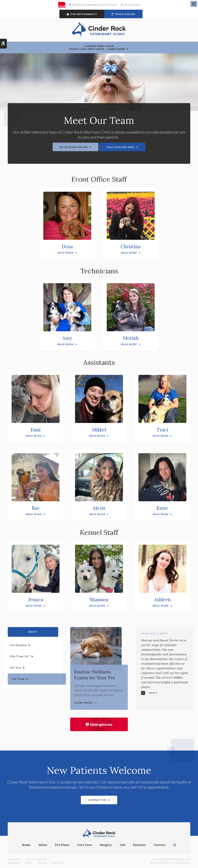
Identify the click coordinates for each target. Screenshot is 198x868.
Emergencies (99, 724)
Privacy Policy (15, 859)
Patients (139, 845)
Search (29, 863)
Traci (162, 430)
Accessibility (14, 863)
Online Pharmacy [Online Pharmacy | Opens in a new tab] (82, 14)
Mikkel (99, 430)
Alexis (99, 508)
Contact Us (97, 800)
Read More (66, 253)
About (43, 845)
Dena (67, 247)
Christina (131, 247)
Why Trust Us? (20, 656)
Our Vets (15, 668)
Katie (162, 508)
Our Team (18, 679)
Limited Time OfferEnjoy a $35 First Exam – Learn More (97, 47)
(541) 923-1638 (132, 5)
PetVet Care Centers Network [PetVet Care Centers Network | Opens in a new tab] (175, 863)
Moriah (131, 338)
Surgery (106, 845)
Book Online (123, 14)
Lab (122, 845)
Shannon (99, 600)
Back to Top (58, 863)
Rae (36, 508)
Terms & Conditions (37, 859)
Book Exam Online (74, 147)
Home (26, 845)
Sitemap (42, 863)
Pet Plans (62, 845)
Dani (36, 430)
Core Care (84, 845)
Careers (160, 845)
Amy (67, 338)
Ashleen (162, 600)
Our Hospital (18, 645)
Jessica (36, 600)
